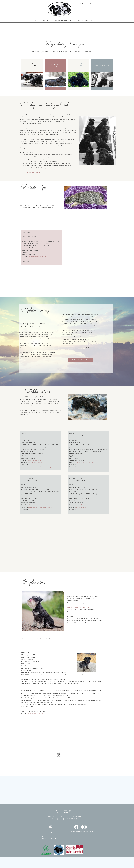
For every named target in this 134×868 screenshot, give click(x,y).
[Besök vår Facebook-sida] (76, 827)
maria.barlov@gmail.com (36, 713)
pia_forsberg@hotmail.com (37, 257)
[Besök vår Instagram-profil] (81, 827)
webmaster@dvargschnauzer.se (79, 607)
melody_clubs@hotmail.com (85, 463)
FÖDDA (79, 64)
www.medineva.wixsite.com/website (41, 507)
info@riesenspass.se (34, 460)
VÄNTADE (55, 64)
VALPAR (56, 67)
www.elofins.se (82, 507)
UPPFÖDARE (33, 66)
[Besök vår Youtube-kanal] (85, 827)
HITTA (33, 64)
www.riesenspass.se (35, 463)
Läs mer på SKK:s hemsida (32, 172)
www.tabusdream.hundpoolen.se (41, 259)
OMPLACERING (102, 65)
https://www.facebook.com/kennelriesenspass (37, 467)
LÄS (64, 348)
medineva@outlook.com (35, 505)
